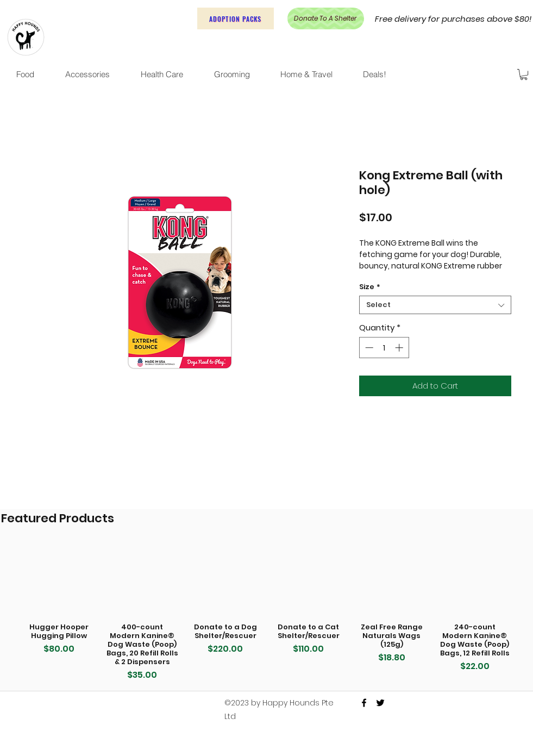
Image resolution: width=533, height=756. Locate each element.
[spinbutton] (384, 348)
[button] (524, 74)
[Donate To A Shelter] (326, 18)
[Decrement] (368, 348)
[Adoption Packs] (236, 18)
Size (370, 287)
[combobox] (435, 305)
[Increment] (400, 348)
